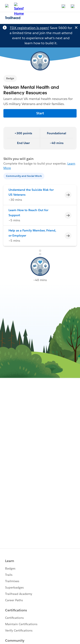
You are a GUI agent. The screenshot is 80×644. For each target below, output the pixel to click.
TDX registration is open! (29, 28)
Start (40, 113)
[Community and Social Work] (24, 176)
